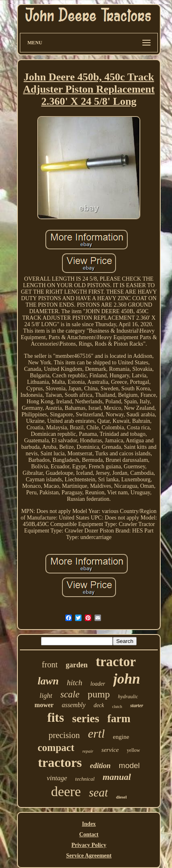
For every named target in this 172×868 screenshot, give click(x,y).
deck (99, 705)
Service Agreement (89, 856)
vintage (57, 778)
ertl (97, 733)
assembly (74, 705)
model (129, 765)
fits (55, 718)
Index (89, 824)
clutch (117, 707)
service (110, 750)
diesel (121, 797)
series (86, 718)
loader (98, 684)
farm (119, 719)
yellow (134, 750)
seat (98, 792)
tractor (116, 662)
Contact (89, 834)
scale (70, 694)
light (46, 696)
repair (88, 751)
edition (100, 766)
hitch (75, 683)
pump (99, 694)
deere (66, 791)
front (50, 665)
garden (77, 665)
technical (85, 779)
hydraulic (128, 696)
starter (137, 706)
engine (121, 737)
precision (64, 735)
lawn (48, 681)
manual (117, 777)
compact (56, 748)
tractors (60, 762)
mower (44, 705)
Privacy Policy (89, 845)
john (127, 679)
